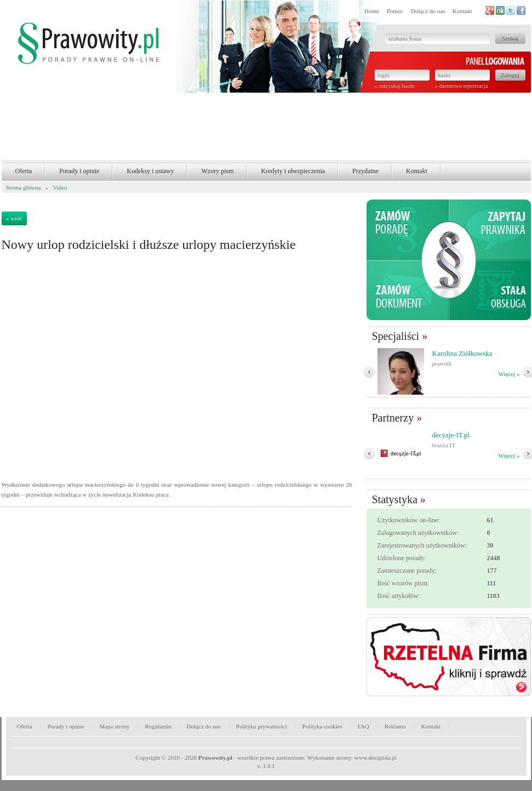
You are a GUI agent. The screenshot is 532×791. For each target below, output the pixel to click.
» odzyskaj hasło (395, 86)
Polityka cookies (322, 726)
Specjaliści (396, 336)
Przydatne (365, 171)
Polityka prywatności (262, 726)
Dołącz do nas (428, 11)
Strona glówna (24, 187)
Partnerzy (393, 418)
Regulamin (158, 726)
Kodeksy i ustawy (150, 171)
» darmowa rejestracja (462, 86)
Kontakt (462, 11)
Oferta (24, 171)
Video (60, 187)
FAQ (364, 726)
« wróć (14, 218)
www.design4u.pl (376, 758)
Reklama (395, 726)
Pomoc (395, 11)
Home (372, 11)
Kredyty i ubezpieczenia (293, 171)
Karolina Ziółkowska (462, 353)
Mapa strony (114, 726)
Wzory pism (217, 171)
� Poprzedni (369, 372)
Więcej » (509, 374)
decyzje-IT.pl (451, 435)
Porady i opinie (79, 171)
